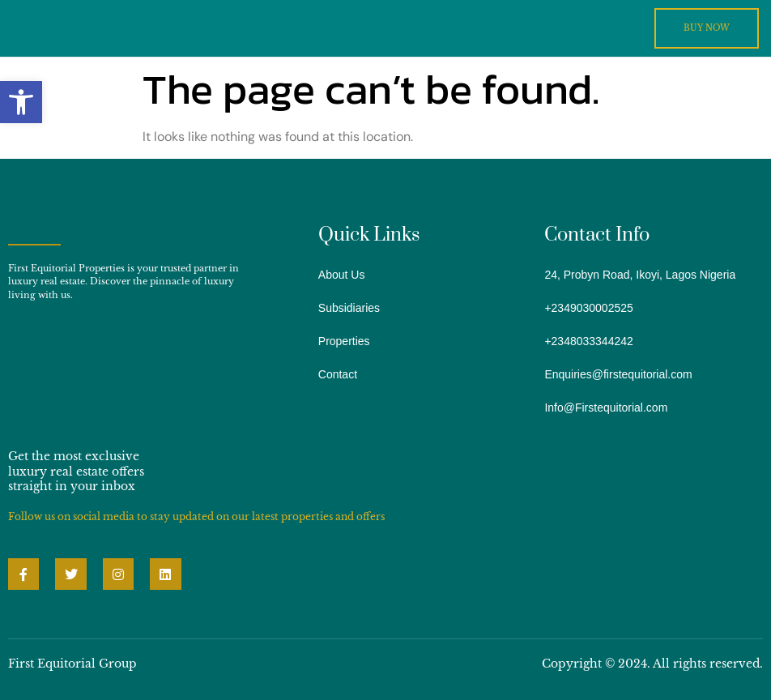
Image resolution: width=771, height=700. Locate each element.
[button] (21, 102)
